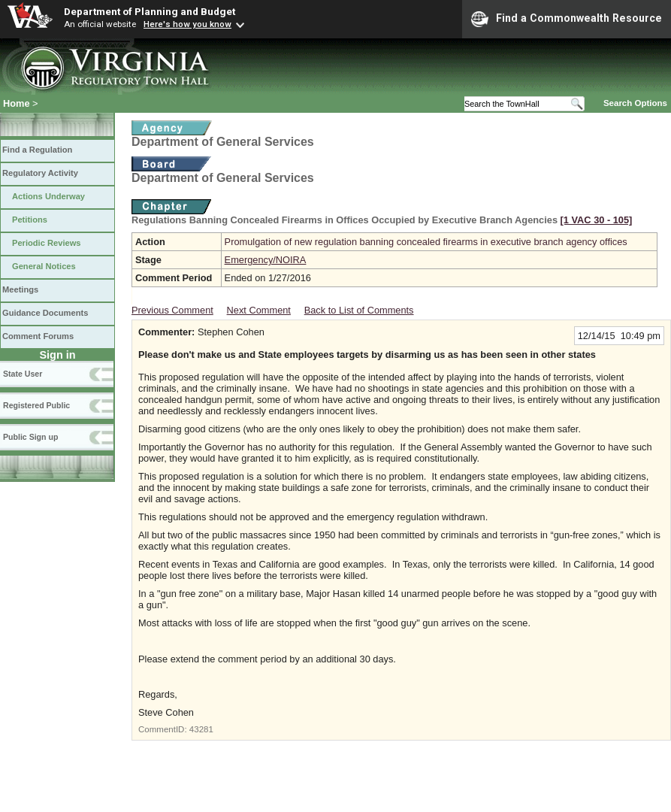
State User (23, 374)
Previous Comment (172, 310)
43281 (201, 729)
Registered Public (36, 405)
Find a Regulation (37, 150)
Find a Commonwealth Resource (567, 19)
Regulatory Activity (40, 173)
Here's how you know (187, 24)
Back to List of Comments (359, 310)
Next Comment (259, 310)
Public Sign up (30, 437)
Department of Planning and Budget (150, 11)
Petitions (30, 220)
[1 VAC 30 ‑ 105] (597, 220)
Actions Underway (48, 196)
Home (17, 103)
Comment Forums (38, 336)
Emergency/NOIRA (266, 260)
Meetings (20, 289)
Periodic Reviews (47, 243)
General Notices (44, 266)
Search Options (635, 103)
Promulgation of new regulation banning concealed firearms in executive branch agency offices (426, 242)
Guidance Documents (45, 313)
